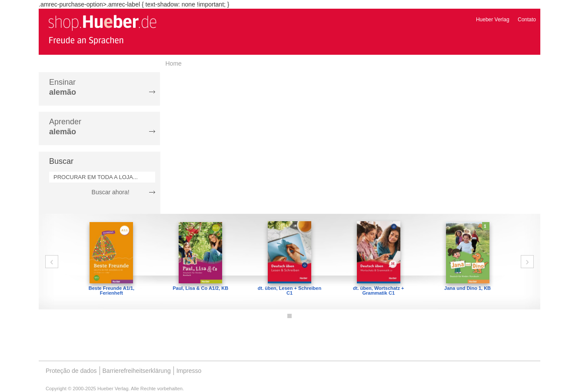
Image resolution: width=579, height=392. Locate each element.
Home (174, 63)
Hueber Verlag (493, 20)
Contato (527, 20)
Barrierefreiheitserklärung (137, 371)
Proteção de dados (71, 371)
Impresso (189, 371)
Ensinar (63, 87)
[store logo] (102, 30)
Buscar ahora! (111, 192)
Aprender (65, 127)
